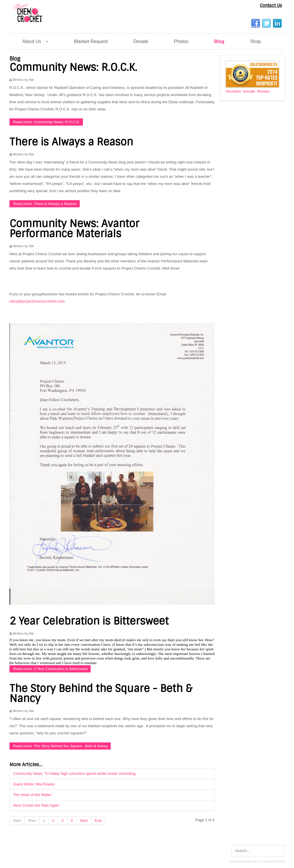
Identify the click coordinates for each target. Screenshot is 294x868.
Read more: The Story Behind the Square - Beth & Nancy (60, 746)
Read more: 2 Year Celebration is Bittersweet (50, 669)
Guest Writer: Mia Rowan (34, 784)
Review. (264, 91)
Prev (32, 821)
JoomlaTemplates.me (243, 862)
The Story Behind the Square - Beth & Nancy (101, 694)
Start (17, 821)
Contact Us (271, 5)
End (98, 821)
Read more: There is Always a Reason (45, 204)
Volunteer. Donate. (241, 91)
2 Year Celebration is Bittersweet (89, 621)
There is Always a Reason (71, 142)
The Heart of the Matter (32, 795)
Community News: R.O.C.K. (73, 67)
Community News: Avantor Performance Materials (74, 229)
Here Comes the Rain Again (36, 805)
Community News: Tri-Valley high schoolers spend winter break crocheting (74, 774)
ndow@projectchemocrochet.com (37, 301)
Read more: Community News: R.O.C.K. (46, 122)
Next (84, 821)
